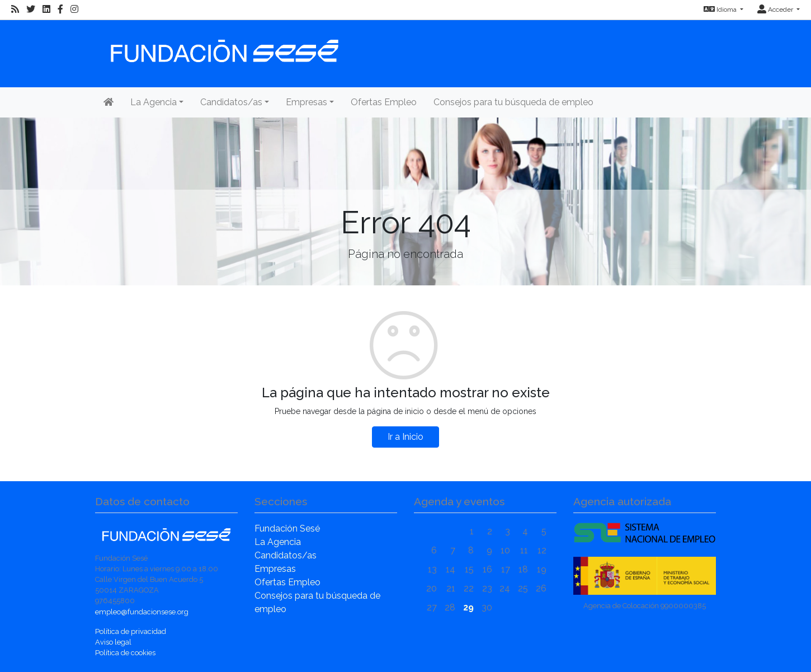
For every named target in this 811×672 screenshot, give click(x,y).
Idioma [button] (721, 10)
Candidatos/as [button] (231, 102)
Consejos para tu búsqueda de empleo (513, 102)
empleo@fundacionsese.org (142, 612)
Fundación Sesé (287, 528)
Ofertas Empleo (384, 102)
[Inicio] (223, 46)
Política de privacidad (131, 631)
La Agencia (278, 542)
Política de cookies (125, 653)
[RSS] (15, 10)
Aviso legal (113, 642)
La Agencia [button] (154, 102)
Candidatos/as (286, 555)
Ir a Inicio (405, 437)
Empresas (275, 569)
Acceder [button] (776, 10)
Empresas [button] (307, 102)
